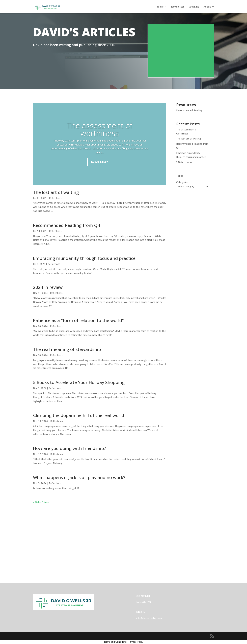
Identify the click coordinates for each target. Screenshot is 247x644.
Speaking (194, 7)
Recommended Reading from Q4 (67, 225)
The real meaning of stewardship (67, 349)
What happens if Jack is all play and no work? (79, 477)
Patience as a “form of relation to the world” (78, 320)
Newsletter (178, 7)
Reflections (55, 198)
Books (160, 7)
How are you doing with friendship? (70, 448)
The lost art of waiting (56, 192)
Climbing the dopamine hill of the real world (79, 415)
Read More (100, 162)
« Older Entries (41, 502)
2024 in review (48, 287)
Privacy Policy (136, 642)
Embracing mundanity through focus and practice (84, 258)
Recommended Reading (189, 110)
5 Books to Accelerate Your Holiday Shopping (79, 382)
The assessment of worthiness (100, 129)
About (207, 7)
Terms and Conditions (115, 642)
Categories (182, 182)
